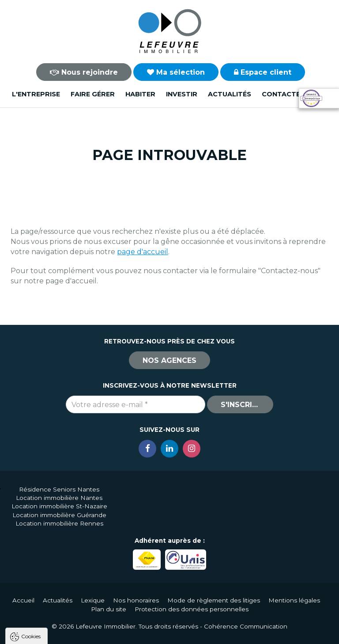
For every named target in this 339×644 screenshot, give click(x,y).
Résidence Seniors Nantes (59, 489)
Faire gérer (93, 94)
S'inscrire (241, 405)
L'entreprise (36, 94)
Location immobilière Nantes (59, 498)
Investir (182, 94)
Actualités (230, 94)
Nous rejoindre (84, 72)
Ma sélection (176, 72)
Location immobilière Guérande (59, 515)
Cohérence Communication (246, 626)
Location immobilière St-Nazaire (59, 506)
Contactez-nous (295, 94)
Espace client (263, 72)
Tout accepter (60, 633)
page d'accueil (143, 252)
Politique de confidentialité (52, 612)
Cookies (31, 523)
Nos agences (169, 360)
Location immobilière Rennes (59, 523)
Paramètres (171, 633)
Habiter (140, 94)
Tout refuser (117, 633)
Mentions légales (294, 600)
